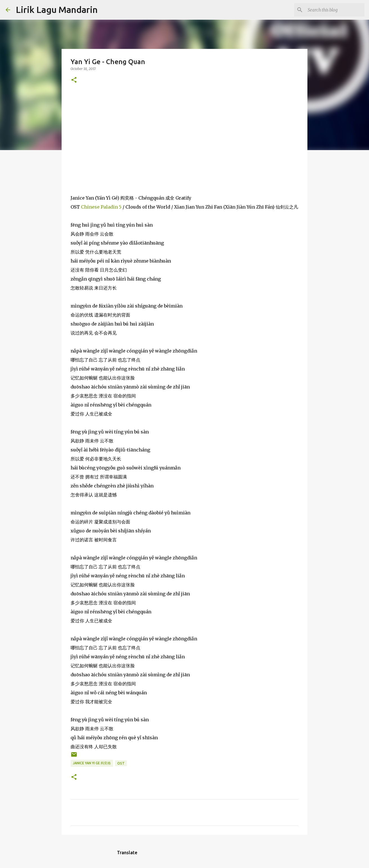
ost (121, 763)
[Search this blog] (335, 10)
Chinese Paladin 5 (101, 207)
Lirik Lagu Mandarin (57, 10)
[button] (74, 80)
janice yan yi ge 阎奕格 (92, 763)
